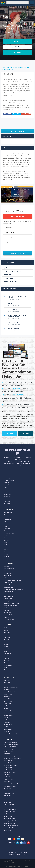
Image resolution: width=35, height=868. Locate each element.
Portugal (7, 545)
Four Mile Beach (8, 729)
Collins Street (8, 710)
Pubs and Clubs (8, 788)
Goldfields (7, 617)
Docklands (7, 722)
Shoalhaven (7, 608)
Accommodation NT (9, 805)
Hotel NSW (7, 774)
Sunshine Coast (8, 592)
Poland (6, 542)
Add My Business (9, 480)
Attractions (7, 754)
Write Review (18, 47)
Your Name (9, 227)
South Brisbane (8, 715)
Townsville (7, 660)
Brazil (6, 536)
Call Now (17, 52)
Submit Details (17, 253)
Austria (6, 547)
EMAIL (17, 42)
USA (21, 852)
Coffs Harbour (8, 672)
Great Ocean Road (9, 619)
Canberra (6, 644)
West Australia (8, 582)
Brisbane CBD (8, 701)
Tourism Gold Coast (9, 812)
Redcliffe (6, 658)
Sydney (6, 630)
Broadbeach (7, 697)
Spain (6, 526)
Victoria (6, 571)
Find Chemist (7, 781)
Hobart (6, 667)
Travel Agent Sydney (10, 819)
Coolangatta (7, 717)
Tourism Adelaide (9, 814)
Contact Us (8, 494)
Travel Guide (7, 830)
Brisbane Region (8, 596)
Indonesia (7, 552)
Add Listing (25, 433)
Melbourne (7, 633)
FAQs (6, 487)
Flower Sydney (8, 768)
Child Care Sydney (9, 761)
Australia (7, 515)
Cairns (5, 651)
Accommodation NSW (10, 747)
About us (7, 496)
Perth (5, 635)
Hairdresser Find (8, 770)
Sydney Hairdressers (10, 772)
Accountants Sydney (10, 749)
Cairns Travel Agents (10, 823)
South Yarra (7, 727)
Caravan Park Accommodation (12, 758)
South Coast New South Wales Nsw (14, 589)
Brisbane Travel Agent (10, 828)
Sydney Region (8, 578)
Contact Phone (10, 238)
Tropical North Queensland (11, 603)
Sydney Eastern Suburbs (11, 687)
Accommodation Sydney (11, 744)
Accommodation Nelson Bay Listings (18, 866)
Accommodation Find (10, 809)
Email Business (26, 114)
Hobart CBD (7, 703)
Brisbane (6, 639)
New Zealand (8, 519)
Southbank (7, 690)
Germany (7, 529)
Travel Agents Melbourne (11, 825)
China (18, 854)
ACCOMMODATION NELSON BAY (17, 452)
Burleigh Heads (8, 724)
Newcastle (7, 649)
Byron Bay (6, 656)
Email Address (10, 233)
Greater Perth (8, 599)
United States (8, 517)
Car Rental (7, 777)
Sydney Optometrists (10, 786)
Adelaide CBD (8, 694)
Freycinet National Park (10, 734)
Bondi (5, 706)
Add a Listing (7, 114)
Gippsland (6, 610)
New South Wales (9, 568)
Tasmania (6, 594)
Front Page (7, 499)
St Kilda (6, 708)
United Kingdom (9, 533)
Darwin (6, 646)
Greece (6, 540)
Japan (6, 549)
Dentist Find (7, 763)
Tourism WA (7, 802)
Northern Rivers (8, 585)
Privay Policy (8, 503)
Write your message (11, 243)
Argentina (7, 556)
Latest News (8, 485)
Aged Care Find (8, 779)
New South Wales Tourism (11, 800)
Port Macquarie (8, 665)
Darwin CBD (7, 699)
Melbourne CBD (8, 683)
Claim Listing (16, 114)
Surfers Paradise (8, 685)
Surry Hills (6, 731)
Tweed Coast (8, 613)
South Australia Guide (10, 807)
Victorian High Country (10, 606)
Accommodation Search (10, 742)
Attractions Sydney (9, 756)
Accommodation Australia (11, 784)
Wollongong (7, 653)
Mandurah (6, 663)
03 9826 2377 (9, 33)
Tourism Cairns (8, 816)
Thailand (7, 554)
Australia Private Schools (11, 765)
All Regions (7, 566)
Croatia (6, 531)
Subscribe (7, 501)
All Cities (6, 628)
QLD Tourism (7, 795)
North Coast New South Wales (13, 580)
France (6, 524)
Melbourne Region (9, 575)
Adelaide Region (8, 615)
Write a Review (17, 131)
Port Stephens (8, 601)
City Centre (7, 720)
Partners (7, 483)
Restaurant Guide (9, 793)
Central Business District (11, 692)
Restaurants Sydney (9, 791)
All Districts (7, 680)
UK (16, 852)
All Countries (8, 512)
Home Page (8, 478)
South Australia (8, 587)
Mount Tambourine (9, 670)
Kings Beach (7, 713)
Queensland (7, 573)
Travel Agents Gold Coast (11, 821)
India (6, 538)
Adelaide (6, 642)
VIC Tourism (7, 798)
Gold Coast (7, 637)
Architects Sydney (9, 751)
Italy (6, 522)
